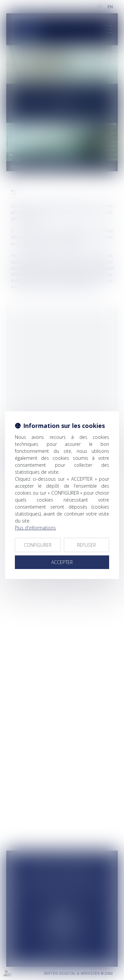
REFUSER (86, 545)
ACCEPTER (62, 562)
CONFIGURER (38, 545)
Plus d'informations (35, 528)
